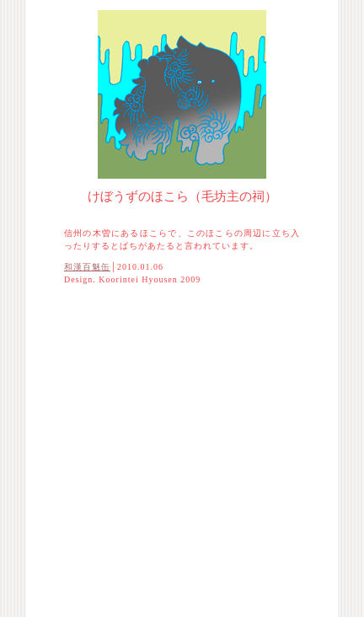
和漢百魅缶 (87, 267)
